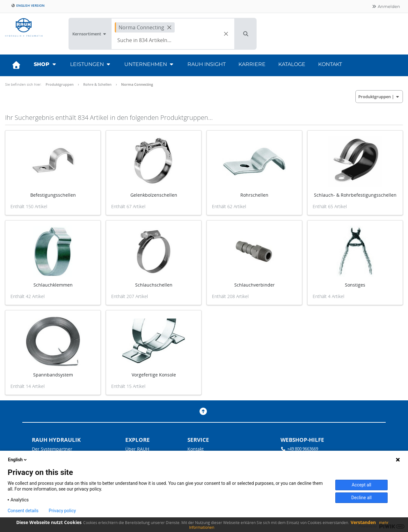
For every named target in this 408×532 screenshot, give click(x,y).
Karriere (252, 64)
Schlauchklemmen (53, 285)
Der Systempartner (52, 449)
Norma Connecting (137, 84)
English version (28, 5)
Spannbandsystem (53, 375)
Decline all (361, 498)
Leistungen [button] (91, 64)
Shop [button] (46, 64)
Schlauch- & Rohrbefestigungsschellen (355, 195)
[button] (246, 34)
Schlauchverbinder (255, 285)
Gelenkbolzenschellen (154, 195)
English (18, 460)
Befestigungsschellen (53, 195)
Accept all (361, 485)
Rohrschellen (254, 195)
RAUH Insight (207, 64)
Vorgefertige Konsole (154, 375)
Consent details (23, 511)
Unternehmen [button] (149, 64)
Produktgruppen (60, 84)
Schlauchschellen (154, 285)
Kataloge (292, 64)
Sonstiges (355, 285)
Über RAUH (137, 449)
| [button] (379, 97)
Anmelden (386, 6)
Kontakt (330, 64)
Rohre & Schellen (97, 84)
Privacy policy (62, 511)
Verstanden (363, 522)
